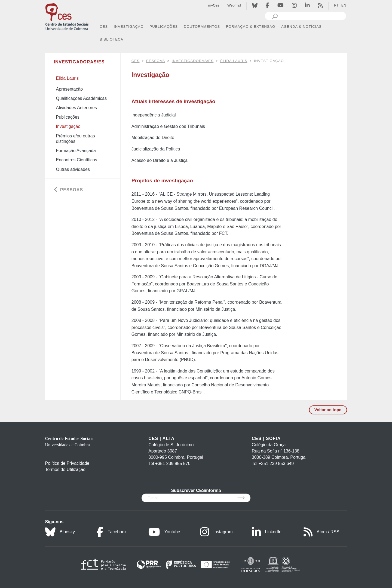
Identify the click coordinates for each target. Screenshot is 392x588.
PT (336, 5)
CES (136, 61)
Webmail (234, 5)
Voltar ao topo (328, 410)
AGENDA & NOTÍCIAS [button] (301, 27)
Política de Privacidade (67, 463)
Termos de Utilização (65, 470)
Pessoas (156, 61)
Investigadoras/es (193, 61)
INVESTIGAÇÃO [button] (129, 27)
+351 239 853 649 (276, 464)
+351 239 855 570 (173, 464)
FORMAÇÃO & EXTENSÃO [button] (251, 27)
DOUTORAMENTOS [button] (202, 27)
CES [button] (104, 27)
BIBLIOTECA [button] (111, 39)
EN (344, 5)
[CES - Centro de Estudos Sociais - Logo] (67, 16)
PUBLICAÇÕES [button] (164, 27)
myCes (214, 5)
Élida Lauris (234, 61)
